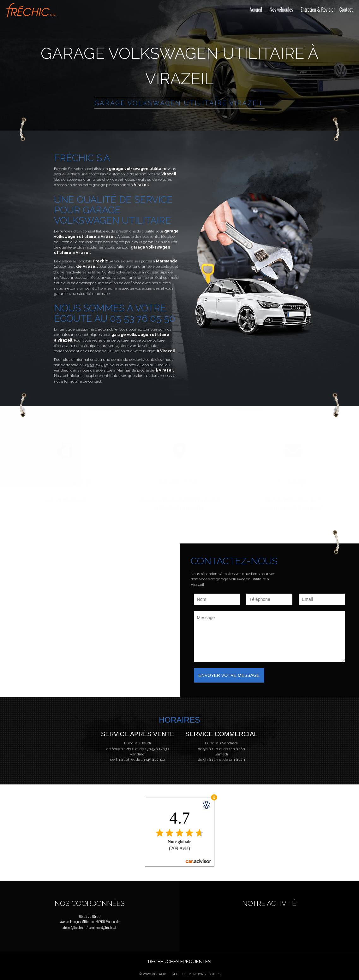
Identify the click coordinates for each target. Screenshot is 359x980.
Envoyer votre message (229, 675)
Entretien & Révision (318, 9)
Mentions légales (204, 974)
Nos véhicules (281, 9)
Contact (346, 9)
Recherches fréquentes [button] (179, 962)
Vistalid (159, 974)
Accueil (256, 9)
